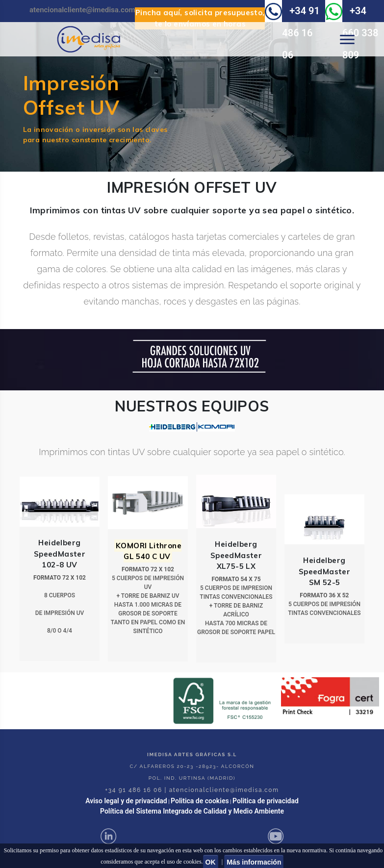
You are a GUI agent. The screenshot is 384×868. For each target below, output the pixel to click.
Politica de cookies (200, 801)
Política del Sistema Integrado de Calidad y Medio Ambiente (192, 811)
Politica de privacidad (266, 801)
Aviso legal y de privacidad (126, 801)
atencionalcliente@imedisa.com (82, 10)
